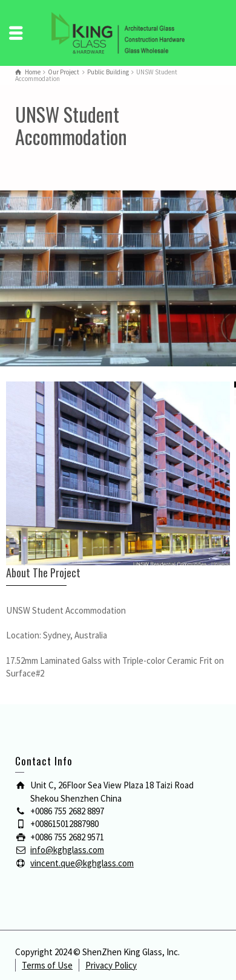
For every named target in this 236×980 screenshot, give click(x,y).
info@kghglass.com (67, 850)
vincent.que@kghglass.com (82, 863)
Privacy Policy (111, 965)
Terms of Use (47, 965)
